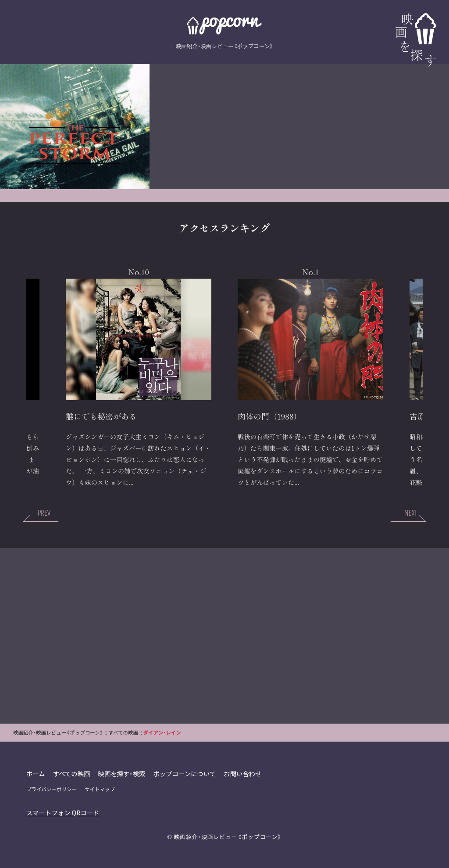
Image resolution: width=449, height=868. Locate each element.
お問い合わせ (242, 773)
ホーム (36, 773)
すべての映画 (72, 773)
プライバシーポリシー (52, 789)
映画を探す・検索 (122, 773)
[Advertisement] (224, 636)
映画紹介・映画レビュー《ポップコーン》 (228, 837)
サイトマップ (100, 789)
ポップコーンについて (184, 773)
